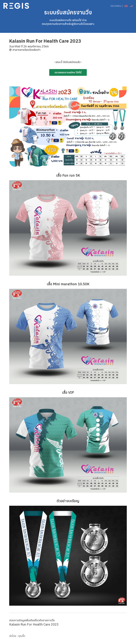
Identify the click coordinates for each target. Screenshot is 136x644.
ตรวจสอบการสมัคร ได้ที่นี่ (68, 72)
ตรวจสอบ (116, 6)
